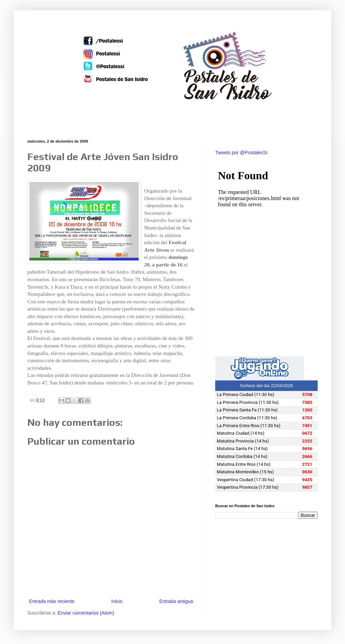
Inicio (117, 601)
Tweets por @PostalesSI (242, 153)
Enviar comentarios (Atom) (86, 613)
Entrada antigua (176, 601)
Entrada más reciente (52, 601)
